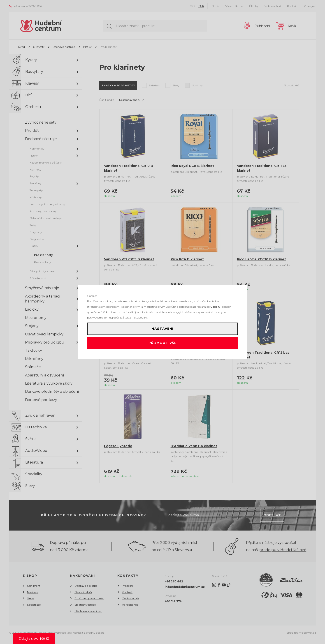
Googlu (215, 303)
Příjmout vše (163, 345)
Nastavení (162, 327)
